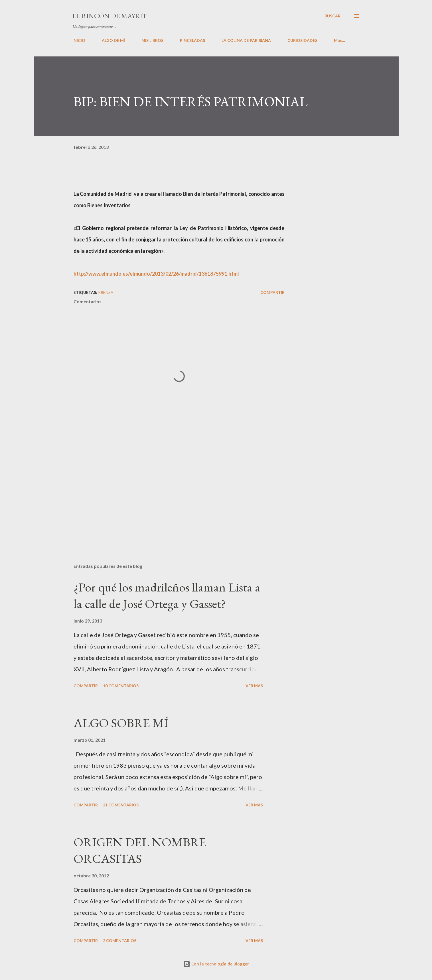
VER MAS (254, 686)
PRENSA (106, 292)
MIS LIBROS (152, 40)
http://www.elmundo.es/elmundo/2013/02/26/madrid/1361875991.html (156, 274)
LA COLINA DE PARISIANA (246, 40)
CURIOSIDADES (302, 40)
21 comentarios (121, 805)
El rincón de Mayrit (110, 16)
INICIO (79, 40)
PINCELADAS (192, 40)
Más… (339, 40)
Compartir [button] (272, 292)
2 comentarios (120, 941)
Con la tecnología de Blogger (216, 964)
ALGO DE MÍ (113, 40)
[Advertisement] (170, 492)
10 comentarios (121, 686)
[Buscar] (332, 16)
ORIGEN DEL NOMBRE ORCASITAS (140, 850)
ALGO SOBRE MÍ (121, 723)
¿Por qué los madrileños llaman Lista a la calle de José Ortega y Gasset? (167, 595)
